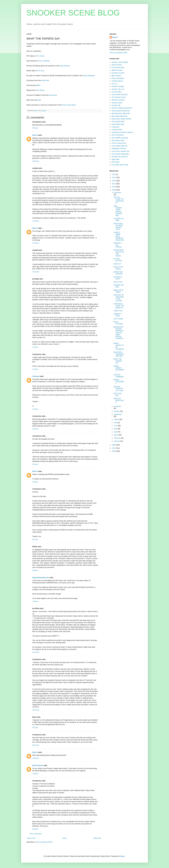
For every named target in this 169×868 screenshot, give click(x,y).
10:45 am (36, 161)
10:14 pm (36, 652)
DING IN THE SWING (118, 268)
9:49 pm (35, 829)
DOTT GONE (118, 319)
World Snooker (117, 65)
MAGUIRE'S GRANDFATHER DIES (119, 354)
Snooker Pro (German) (120, 157)
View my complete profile (118, 53)
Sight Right (115, 159)
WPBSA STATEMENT (119, 382)
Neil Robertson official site (121, 113)
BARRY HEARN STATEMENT (119, 369)
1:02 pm (35, 347)
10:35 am (36, 758)
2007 (114, 448)
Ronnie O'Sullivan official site (122, 108)
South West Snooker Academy (122, 132)
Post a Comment (36, 834)
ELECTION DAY (118, 395)
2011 (114, 184)
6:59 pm (35, 570)
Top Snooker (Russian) (120, 95)
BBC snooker (116, 76)
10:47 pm (36, 710)
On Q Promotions (118, 135)
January (117, 441)
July (116, 423)
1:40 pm (35, 774)
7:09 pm (35, 601)
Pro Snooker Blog (118, 68)
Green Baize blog (118, 124)
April (116, 432)
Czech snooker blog (119, 143)
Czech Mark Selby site (119, 146)
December (118, 193)
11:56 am (36, 243)
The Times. (41, 56)
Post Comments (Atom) (44, 842)
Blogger (122, 856)
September (118, 414)
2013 (114, 177)
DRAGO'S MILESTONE (119, 401)
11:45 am (36, 221)
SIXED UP (117, 264)
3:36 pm (35, 482)
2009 (114, 190)
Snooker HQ (116, 105)
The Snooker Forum (119, 97)
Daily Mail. (45, 80)
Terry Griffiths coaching (120, 138)
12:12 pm (36, 272)
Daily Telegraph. (89, 76)
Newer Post (31, 838)
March (116, 435)
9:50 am (35, 128)
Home (64, 838)
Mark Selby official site (119, 116)
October (117, 411)
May (116, 429)
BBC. (39, 85)
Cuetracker (115, 127)
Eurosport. (53, 95)
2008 (114, 445)
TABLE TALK (118, 311)
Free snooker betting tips (120, 154)
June (116, 426)
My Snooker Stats (118, 140)
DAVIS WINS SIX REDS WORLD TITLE (118, 227)
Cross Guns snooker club (120, 151)
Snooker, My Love (118, 89)
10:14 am (36, 745)
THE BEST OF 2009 (119, 220)
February (117, 438)
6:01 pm (35, 539)
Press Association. (69, 105)
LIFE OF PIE (118, 282)
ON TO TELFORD (118, 323)
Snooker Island (117, 103)
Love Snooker (116, 92)
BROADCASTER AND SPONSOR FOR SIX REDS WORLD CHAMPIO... (119, 334)
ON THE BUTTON (118, 260)
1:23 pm (35, 369)
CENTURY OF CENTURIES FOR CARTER (119, 298)
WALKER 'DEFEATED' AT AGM (118, 389)
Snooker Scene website (120, 62)
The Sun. (41, 71)
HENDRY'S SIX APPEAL (118, 245)
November (118, 406)
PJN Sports (116, 162)
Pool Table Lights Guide (120, 165)
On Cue (114, 84)
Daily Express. (65, 66)
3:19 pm (35, 464)
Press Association (118, 78)
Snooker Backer (117, 81)
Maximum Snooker (118, 100)
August (117, 419)
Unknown (36, 376)
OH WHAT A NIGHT (118, 278)
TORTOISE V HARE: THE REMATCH (119, 306)
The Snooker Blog (118, 122)
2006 (114, 451)
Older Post (97, 838)
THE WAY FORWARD (119, 376)
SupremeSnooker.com (41, 578)
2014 (114, 174)
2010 (114, 187)
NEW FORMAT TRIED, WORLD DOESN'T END (118, 211)
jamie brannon (38, 765)
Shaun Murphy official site (121, 111)
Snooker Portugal (118, 86)
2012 (114, 181)
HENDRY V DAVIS (118, 315)
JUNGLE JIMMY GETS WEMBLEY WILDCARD (119, 236)
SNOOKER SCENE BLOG (73, 13)
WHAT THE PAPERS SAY (118, 361)
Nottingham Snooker (119, 149)
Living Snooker (117, 130)
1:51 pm (35, 409)
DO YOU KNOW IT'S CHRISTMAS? (119, 200)
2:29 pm (35, 429)
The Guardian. (45, 61)
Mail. (40, 100)
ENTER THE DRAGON (118, 273)
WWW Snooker (117, 70)
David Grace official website (121, 119)
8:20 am (35, 728)
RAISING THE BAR (119, 286)
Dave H (35, 135)
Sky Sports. (40, 90)
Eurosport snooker (118, 73)
